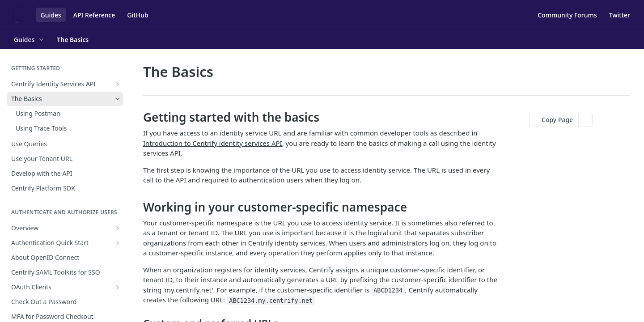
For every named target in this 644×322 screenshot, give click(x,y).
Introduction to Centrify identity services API (213, 143)
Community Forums (567, 15)
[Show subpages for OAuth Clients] (118, 287)
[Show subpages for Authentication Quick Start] (118, 243)
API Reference (94, 15)
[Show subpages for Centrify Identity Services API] (118, 84)
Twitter (620, 15)
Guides (51, 15)
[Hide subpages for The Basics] (118, 99)
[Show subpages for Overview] (118, 228)
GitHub (138, 15)
